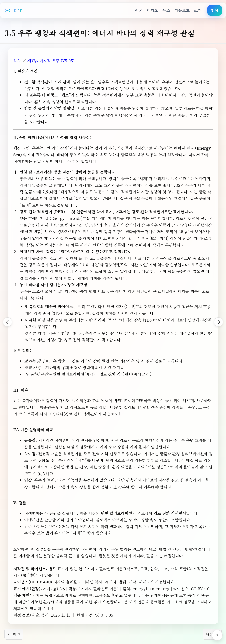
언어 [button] (215, 10)
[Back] (8, 322)
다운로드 (182, 10)
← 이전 (14, 634)
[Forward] (218, 322)
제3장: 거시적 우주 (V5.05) (51, 61)
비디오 (152, 10)
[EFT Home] (13, 10)
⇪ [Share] (217, 635)
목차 (17, 61)
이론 (139, 10)
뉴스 (166, 10)
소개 (198, 10)
